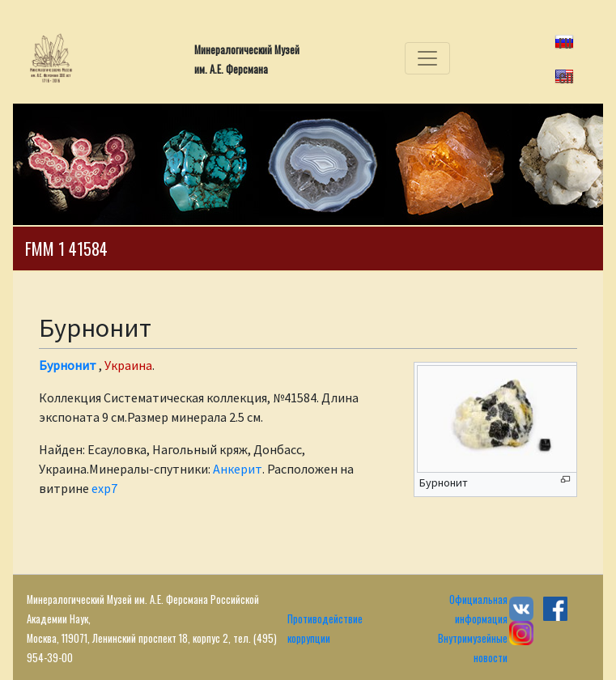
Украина (128, 365)
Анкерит (238, 469)
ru (565, 40)
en (566, 75)
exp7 (104, 488)
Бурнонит (68, 365)
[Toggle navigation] (427, 58)
